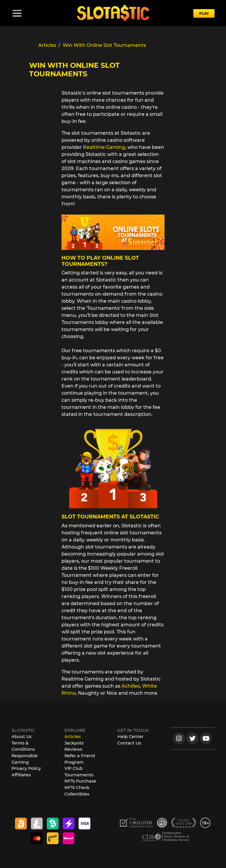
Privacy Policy (26, 768)
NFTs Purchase (80, 781)
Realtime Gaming (104, 147)
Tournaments (79, 775)
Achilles (131, 686)
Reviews (73, 749)
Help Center (131, 737)
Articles (73, 737)
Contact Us (129, 743)
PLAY (204, 13)
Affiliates (21, 775)
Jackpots (74, 743)
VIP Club (74, 768)
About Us (21, 737)
